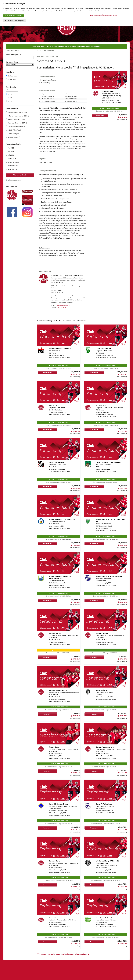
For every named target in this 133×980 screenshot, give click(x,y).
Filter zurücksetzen (15, 180)
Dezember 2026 (12, 169)
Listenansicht (11, 79)
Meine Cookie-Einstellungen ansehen (103, 15)
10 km (9, 94)
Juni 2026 (10, 151)
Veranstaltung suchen (20, 55)
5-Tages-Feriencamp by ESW (17, 116)
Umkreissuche (12, 87)
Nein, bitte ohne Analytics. (15, 21)
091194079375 (62, 308)
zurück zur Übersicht (46, 50)
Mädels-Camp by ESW (15, 119)
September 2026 (12, 162)
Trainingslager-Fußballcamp (16, 126)
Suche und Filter (13, 50)
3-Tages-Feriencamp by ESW (17, 112)
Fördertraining (12, 134)
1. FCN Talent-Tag (14, 130)
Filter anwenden (20, 175)
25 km (9, 98)
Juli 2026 (10, 155)
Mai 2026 (10, 148)
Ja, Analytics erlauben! (14, 16)
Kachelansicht (11, 76)
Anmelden (100, 115)
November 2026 (12, 166)
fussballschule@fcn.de (64, 306)
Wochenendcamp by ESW (16, 123)
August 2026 (11, 158)
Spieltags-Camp (13, 137)
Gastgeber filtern (20, 63)
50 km (9, 101)
